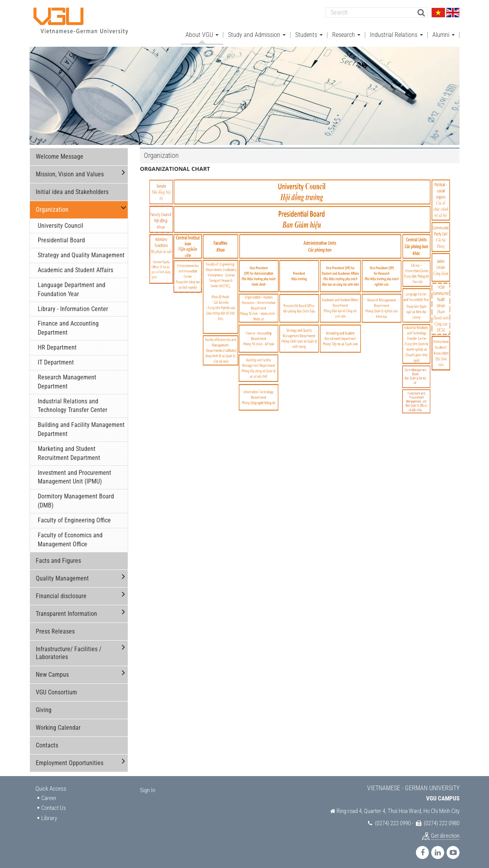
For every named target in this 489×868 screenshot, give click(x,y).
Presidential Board (61, 237)
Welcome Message (60, 153)
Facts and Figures (58, 558)
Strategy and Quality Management (81, 252)
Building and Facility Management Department (81, 427)
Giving (44, 707)
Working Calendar (58, 724)
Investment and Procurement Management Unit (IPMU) (74, 474)
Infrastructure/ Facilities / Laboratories (69, 650)
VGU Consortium (56, 689)
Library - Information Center (73, 306)
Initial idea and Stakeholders (72, 189)
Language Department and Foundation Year (72, 286)
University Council (61, 222)
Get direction (445, 833)
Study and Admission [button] (257, 32)
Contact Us (54, 805)
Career (49, 795)
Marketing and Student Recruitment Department (69, 450)
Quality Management (62, 575)
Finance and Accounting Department (68, 325)
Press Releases (55, 628)
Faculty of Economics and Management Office (70, 537)
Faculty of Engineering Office (74, 517)
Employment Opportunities (70, 760)
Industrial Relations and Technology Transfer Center (73, 403)
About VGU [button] (202, 32)
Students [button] (309, 32)
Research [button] (346, 32)
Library (49, 815)
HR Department (57, 345)
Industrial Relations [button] (396, 32)
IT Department (56, 360)
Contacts (47, 742)
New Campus (52, 671)
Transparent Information (66, 611)
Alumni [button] (444, 32)
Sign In (148, 787)
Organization (52, 206)
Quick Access (51, 786)
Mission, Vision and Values (70, 171)
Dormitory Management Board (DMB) (76, 498)
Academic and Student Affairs (75, 267)
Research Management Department (67, 379)
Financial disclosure (61, 593)
